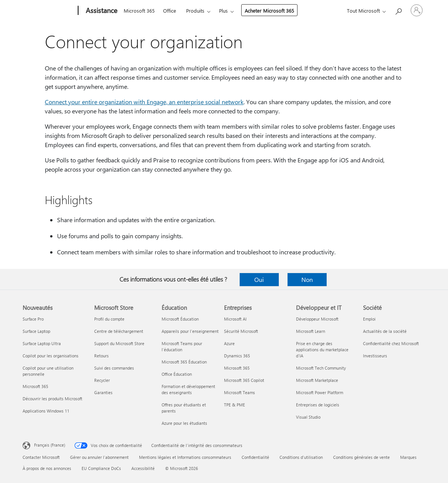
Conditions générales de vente (361, 457)
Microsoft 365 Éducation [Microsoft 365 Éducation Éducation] (184, 362)
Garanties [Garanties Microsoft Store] (103, 392)
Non (307, 279)
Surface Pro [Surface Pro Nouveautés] (33, 319)
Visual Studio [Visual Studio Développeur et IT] (308, 417)
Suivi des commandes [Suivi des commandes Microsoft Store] (114, 368)
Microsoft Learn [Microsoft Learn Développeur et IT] (311, 331)
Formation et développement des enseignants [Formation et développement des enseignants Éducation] (188, 389)
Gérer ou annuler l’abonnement (99, 457)
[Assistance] (101, 11)
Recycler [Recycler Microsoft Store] (102, 380)
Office (170, 11)
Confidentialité (255, 457)
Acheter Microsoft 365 (269, 11)
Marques (408, 457)
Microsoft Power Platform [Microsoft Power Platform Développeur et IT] (320, 392)
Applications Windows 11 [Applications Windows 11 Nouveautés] (46, 411)
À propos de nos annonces (47, 468)
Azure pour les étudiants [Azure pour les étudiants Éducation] (184, 423)
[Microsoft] (49, 11)
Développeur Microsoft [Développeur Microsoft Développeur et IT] (317, 319)
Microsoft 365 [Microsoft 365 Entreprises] (237, 368)
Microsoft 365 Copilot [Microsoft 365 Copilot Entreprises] (244, 380)
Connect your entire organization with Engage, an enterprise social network (144, 102)
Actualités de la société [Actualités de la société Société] (385, 331)
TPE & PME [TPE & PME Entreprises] (235, 405)
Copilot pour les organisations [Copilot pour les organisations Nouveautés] (51, 356)
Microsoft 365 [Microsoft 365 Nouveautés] (35, 386)
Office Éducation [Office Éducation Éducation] (177, 374)
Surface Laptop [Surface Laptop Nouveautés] (36, 331)
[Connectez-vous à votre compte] (417, 10)
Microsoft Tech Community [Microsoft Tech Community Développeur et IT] (321, 368)
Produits (195, 11)
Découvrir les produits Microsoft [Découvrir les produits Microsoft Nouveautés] (52, 399)
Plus (223, 11)
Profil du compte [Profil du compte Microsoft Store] (109, 319)
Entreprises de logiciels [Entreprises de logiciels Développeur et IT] (318, 405)
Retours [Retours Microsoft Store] (101, 356)
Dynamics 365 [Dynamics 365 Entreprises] (237, 356)
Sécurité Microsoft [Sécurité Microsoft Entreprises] (241, 331)
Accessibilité (143, 468)
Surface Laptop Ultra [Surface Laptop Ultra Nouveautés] (42, 343)
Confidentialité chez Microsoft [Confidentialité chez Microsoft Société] (391, 343)
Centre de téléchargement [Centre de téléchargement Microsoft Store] (119, 331)
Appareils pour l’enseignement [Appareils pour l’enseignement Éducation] (190, 331)
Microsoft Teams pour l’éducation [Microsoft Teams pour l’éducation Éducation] (182, 346)
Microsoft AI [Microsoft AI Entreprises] (235, 319)
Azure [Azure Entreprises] (229, 343)
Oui (259, 279)
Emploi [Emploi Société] (369, 319)
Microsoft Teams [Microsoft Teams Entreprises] (240, 392)
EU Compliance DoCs (101, 468)
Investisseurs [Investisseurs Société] (375, 356)
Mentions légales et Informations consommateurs (185, 457)
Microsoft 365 (139, 11)
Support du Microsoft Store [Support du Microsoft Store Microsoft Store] (119, 343)
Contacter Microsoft (41, 457)
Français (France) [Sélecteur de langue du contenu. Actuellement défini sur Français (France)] (50, 445)
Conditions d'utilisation (301, 457)
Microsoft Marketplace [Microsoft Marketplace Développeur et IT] (317, 380)
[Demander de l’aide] (398, 10)
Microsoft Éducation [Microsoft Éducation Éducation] (180, 319)
